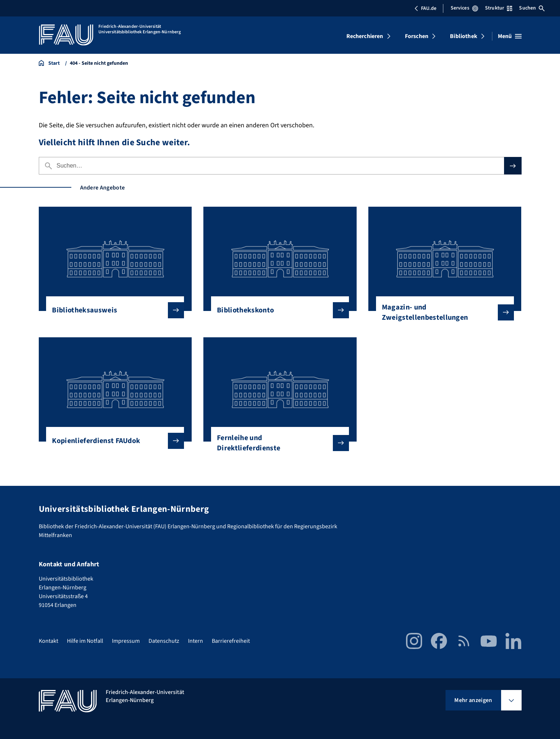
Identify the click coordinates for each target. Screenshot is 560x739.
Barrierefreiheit (231, 641)
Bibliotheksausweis (112, 310)
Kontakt (48, 641)
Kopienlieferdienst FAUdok (112, 441)
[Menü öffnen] (510, 36)
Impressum (126, 641)
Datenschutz (164, 641)
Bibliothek (464, 36)
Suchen (532, 8)
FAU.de (425, 8)
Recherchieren (365, 36)
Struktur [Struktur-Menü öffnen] (499, 8)
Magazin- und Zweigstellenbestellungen (442, 312)
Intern (196, 641)
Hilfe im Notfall (85, 641)
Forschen (417, 36)
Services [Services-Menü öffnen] (464, 8)
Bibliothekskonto (277, 310)
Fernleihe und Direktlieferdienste (277, 443)
